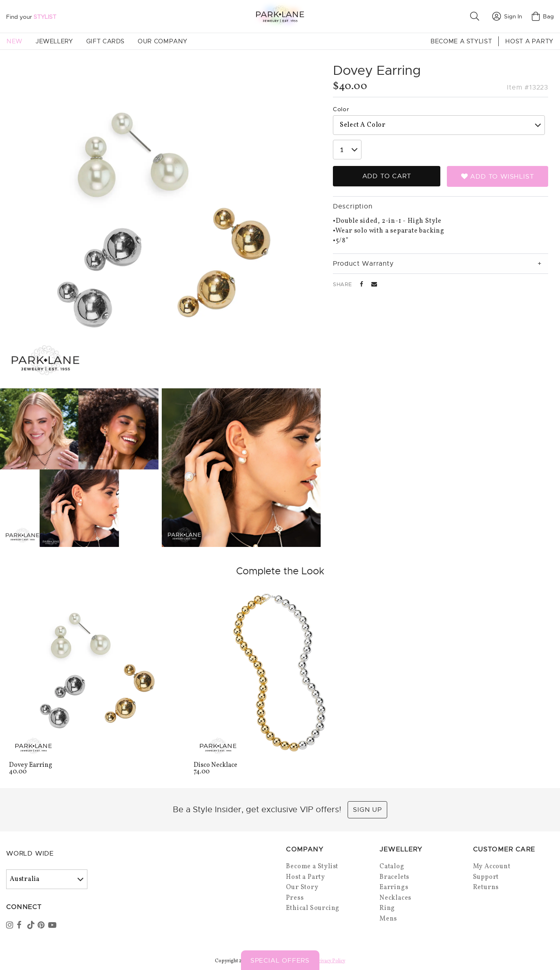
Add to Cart (387, 176)
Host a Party (529, 41)
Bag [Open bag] (543, 16)
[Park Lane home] (280, 16)
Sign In (507, 16)
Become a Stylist (461, 41)
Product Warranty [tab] (363, 264)
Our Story (302, 887)
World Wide (30, 854)
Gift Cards (105, 41)
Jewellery (54, 41)
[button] (476, 16)
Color (341, 109)
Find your (31, 17)
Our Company (163, 41)
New (15, 41)
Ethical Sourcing (313, 908)
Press (295, 898)
